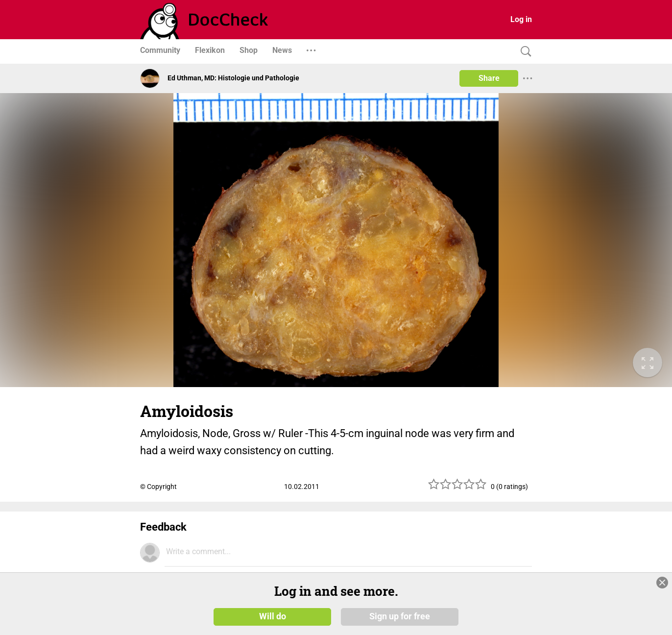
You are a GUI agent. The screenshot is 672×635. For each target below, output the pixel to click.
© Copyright (158, 487)
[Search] (524, 52)
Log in (521, 19)
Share (489, 78)
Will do (273, 616)
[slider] (457, 488)
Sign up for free (400, 616)
